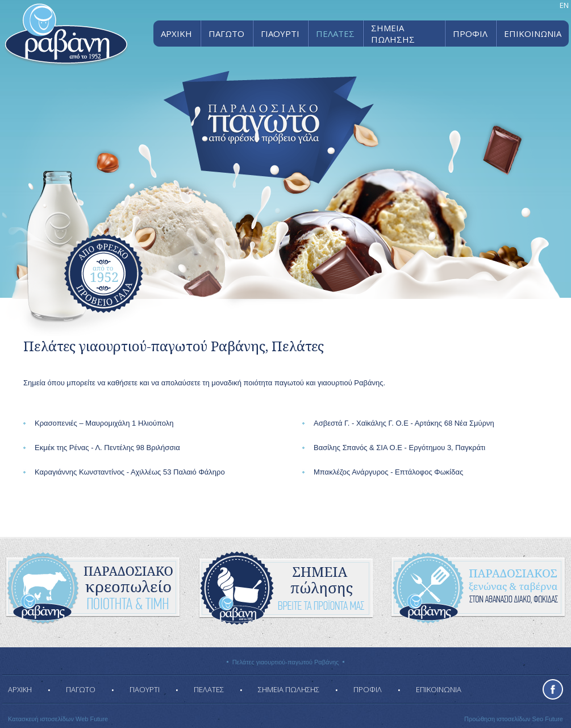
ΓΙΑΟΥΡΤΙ (280, 34)
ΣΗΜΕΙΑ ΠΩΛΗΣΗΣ (393, 34)
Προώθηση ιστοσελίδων (497, 719)
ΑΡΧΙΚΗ (176, 34)
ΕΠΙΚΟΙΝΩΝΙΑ (533, 34)
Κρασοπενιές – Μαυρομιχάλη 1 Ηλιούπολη (104, 423)
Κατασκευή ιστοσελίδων (41, 719)
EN (564, 5)
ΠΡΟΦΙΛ (470, 34)
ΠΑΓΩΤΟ (226, 34)
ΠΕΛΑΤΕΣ (335, 34)
